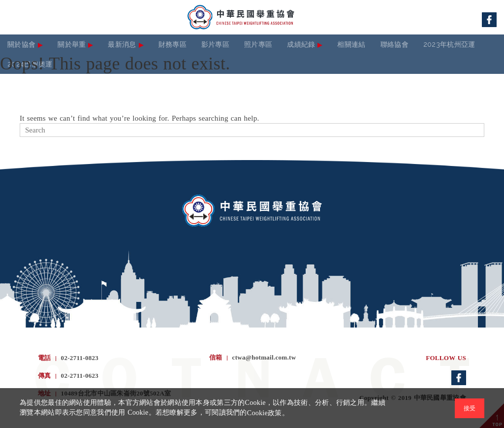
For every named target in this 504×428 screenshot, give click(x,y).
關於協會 (21, 44)
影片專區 (215, 44)
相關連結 (351, 44)
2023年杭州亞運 (449, 44)
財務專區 (173, 44)
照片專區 (258, 44)
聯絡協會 (394, 44)
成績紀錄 (301, 44)
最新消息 (122, 44)
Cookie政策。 (268, 413)
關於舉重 (72, 44)
